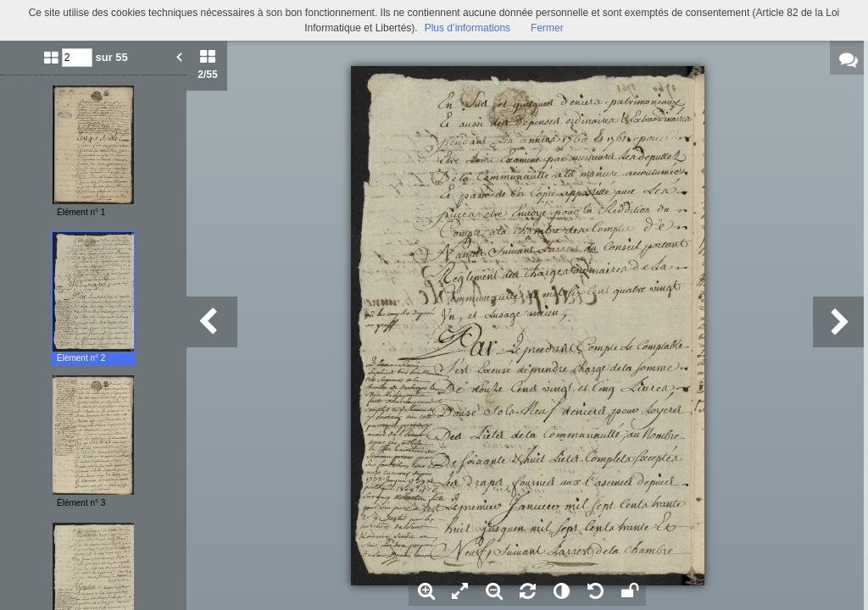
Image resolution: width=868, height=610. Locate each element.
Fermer (547, 28)
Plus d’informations (467, 28)
